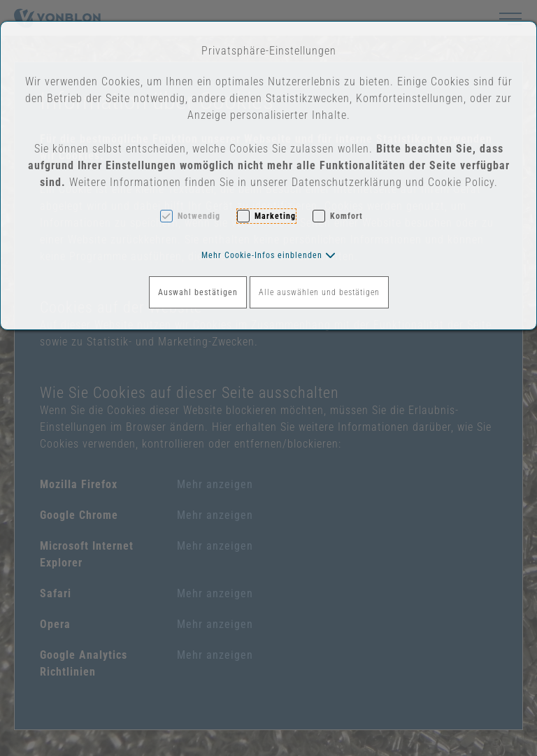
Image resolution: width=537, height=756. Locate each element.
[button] (269, 255)
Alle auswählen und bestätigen (319, 292)
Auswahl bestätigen (198, 292)
